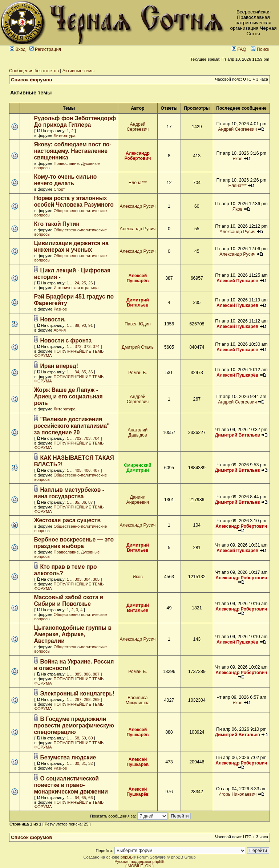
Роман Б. (138, 373)
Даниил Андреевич (138, 500)
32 (90, 763)
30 (77, 763)
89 (77, 325)
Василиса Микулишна (138, 700)
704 (96, 438)
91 (90, 325)
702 (78, 438)
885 (78, 674)
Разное (60, 309)
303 (78, 579)
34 (77, 372)
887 (96, 674)
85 (77, 502)
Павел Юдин (138, 324)
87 (90, 502)
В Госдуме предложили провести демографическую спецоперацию (74, 725)
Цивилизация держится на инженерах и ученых (71, 246)
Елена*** (138, 183)
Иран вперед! (59, 366)
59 (84, 738)
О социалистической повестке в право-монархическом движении (71, 785)
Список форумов (32, 80)
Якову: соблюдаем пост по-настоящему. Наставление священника (72, 151)
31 (84, 763)
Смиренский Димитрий (138, 468)
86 (84, 502)
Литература (64, 135)
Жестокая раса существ (67, 520)
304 (87, 579)
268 (87, 699)
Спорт (59, 189)
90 (84, 325)
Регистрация (45, 49)
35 (84, 372)
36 (90, 372)
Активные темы (78, 71)
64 (77, 798)
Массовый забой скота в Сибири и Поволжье (68, 601)
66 (90, 798)
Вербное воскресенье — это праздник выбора (74, 543)
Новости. (53, 319)
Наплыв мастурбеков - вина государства (69, 493)
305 (96, 579)
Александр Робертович (138, 156)
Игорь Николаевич (237, 794)
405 (78, 470)
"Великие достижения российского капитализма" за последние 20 (72, 426)
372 (78, 346)
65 (84, 798)
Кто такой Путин (56, 224)
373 (87, 346)
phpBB (127, 857)
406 (87, 470)
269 (96, 699)
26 (90, 283)
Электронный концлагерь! (78, 693)
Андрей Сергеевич (138, 127)
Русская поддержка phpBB (139, 861)
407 (96, 470)
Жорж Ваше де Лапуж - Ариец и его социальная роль (68, 396)
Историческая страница (76, 288)
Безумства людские (68, 757)
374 (96, 346)
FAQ (239, 49)
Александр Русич (138, 206)
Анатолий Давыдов (138, 433)
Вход (18, 49)
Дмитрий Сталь (138, 347)
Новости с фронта (66, 340)
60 (90, 738)
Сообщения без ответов (34, 71)
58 (77, 738)
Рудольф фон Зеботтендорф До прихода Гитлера (75, 121)
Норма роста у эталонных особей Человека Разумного (74, 201)
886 (87, 674)
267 (78, 699)
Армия (60, 330)
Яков (238, 159)
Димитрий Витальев (138, 303)
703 (87, 438)
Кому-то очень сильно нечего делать (65, 180)
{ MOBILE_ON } (140, 866)
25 (84, 283)
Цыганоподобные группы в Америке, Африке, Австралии (73, 634)
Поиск (260, 49)
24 (77, 283)
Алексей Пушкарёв (138, 278)
